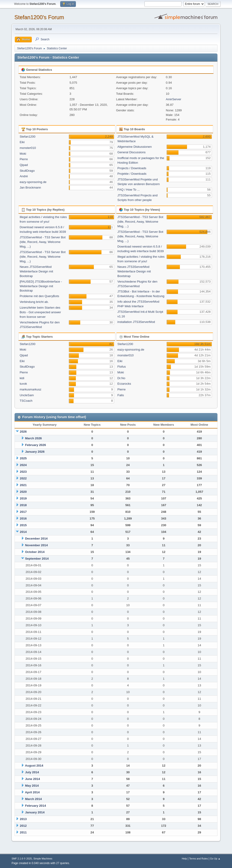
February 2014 (36, 806)
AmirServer (174, 99)
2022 (23, 478)
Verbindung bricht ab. (34, 302)
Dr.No (121, 378)
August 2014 (34, 766)
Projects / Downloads (132, 168)
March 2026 (34, 438)
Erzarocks (124, 384)
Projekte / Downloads (132, 174)
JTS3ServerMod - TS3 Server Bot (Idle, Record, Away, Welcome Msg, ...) (43, 242)
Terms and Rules (198, 859)
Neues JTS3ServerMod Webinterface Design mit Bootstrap (36, 271)
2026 (23, 432)
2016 (23, 518)
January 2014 (35, 812)
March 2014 (34, 799)
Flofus (122, 367)
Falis (121, 395)
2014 (23, 532)
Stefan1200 (27, 137)
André (24, 176)
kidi (22, 378)
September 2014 (37, 559)
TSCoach (26, 401)
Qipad (24, 165)
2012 (23, 826)
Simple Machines (43, 859)
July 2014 (32, 772)
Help (184, 859)
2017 (23, 512)
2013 (23, 819)
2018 (23, 505)
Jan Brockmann (30, 187)
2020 (23, 492)
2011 (23, 832)
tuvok (23, 384)
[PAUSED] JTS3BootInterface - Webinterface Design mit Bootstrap (41, 286)
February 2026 (36, 445)
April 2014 (32, 792)
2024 (23, 465)
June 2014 (33, 779)
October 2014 (35, 552)
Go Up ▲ (215, 859)
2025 (23, 458)
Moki (23, 154)
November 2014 (37, 545)
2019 (23, 498)
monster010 (28, 148)
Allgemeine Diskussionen (135, 147)
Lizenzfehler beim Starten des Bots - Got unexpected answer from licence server (40, 312)
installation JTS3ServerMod (136, 322)
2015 (23, 525)
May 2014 (32, 786)
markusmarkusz (30, 389)
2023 (23, 472)
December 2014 (36, 539)
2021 (23, 485)
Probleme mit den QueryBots (39, 296)
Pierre (24, 159)
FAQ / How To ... (129, 190)
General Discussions (131, 152)
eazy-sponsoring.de (33, 182)
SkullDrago (27, 171)
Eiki (22, 142)
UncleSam (27, 395)
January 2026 (35, 452)
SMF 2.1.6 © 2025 (22, 859)
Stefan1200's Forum (39, 17)
